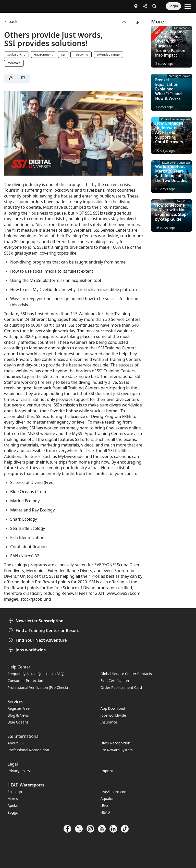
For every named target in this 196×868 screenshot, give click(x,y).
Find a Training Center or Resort (44, 630)
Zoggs (13, 812)
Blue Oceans (18, 722)
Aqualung (109, 799)
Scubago (15, 792)
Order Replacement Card (121, 687)
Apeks (13, 805)
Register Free (19, 708)
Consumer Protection (26, 681)
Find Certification (115, 681)
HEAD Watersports (26, 785)
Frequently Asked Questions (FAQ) (36, 674)
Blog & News (18, 715)
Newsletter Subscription (36, 621)
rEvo (104, 805)
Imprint (107, 771)
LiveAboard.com (114, 792)
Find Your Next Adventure (38, 640)
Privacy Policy (19, 771)
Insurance (109, 722)
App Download (113, 708)
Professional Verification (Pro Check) (38, 687)
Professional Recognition (28, 750)
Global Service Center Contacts (126, 674)
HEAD (105, 812)
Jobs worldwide (28, 650)
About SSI (16, 743)
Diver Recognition (115, 743)
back (13, 22)
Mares (13, 799)
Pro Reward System (117, 750)
